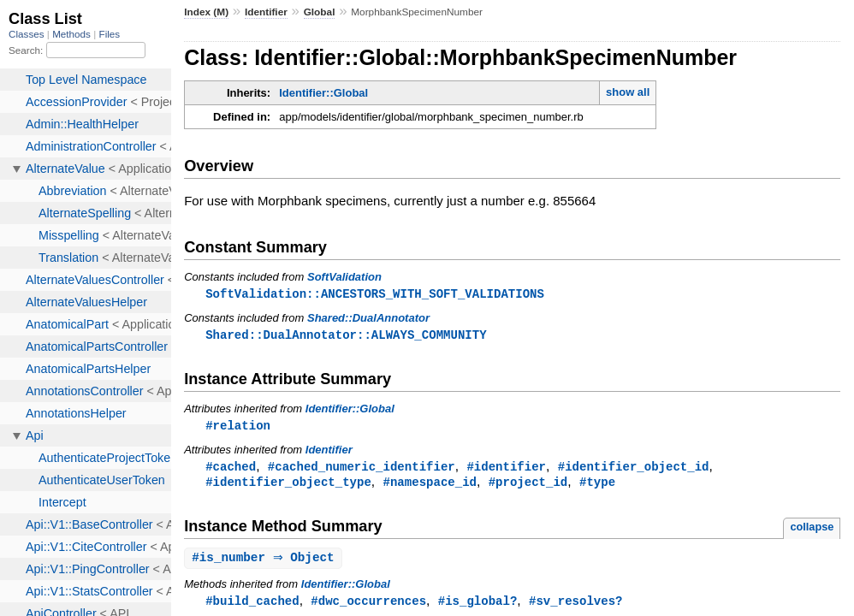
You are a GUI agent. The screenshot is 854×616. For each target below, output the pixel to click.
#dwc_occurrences (368, 606)
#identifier (506, 469)
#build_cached (252, 606)
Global (320, 12)
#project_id (528, 486)
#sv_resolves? (575, 606)
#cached (231, 469)
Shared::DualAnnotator (368, 319)
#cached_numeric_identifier (362, 469)
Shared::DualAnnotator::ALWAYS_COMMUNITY (346, 336)
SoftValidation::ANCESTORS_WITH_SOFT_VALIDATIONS (375, 294)
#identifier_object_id (634, 469)
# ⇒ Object (265, 563)
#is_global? (478, 606)
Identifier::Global (323, 93)
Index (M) (206, 12)
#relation (238, 427)
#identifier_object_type (288, 486)
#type (597, 486)
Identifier (266, 12)
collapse (812, 531)
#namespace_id (430, 486)
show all (628, 92)
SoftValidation (344, 277)
